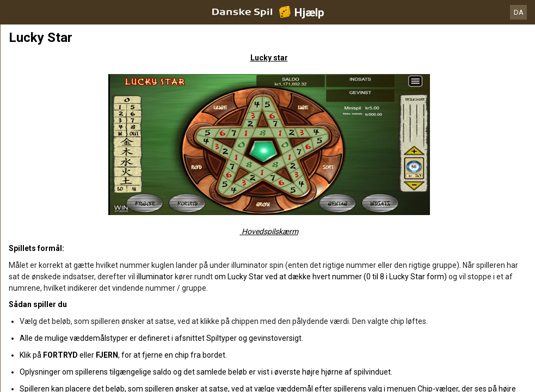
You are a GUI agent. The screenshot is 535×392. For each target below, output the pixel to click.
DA (519, 12)
